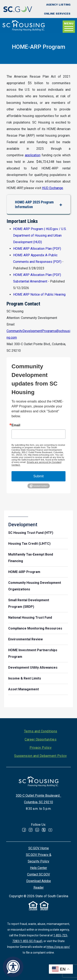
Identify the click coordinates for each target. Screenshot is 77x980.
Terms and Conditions (41, 731)
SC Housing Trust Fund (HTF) (31, 533)
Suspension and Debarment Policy (41, 756)
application (33, 155)
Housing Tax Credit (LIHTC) (29, 544)
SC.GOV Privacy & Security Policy (39, 858)
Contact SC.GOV (38, 874)
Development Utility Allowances (33, 668)
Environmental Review (25, 639)
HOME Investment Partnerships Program (33, 653)
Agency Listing (58, 5)
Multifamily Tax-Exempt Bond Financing (31, 558)
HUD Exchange (52, 188)
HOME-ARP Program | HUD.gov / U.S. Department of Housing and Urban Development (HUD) (40, 235)
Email (16, 425)
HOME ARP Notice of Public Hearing (39, 294)
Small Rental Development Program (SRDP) (29, 603)
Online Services (57, 14)
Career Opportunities (41, 739)
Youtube (50, 830)
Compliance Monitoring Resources (35, 628)
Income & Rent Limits (25, 678)
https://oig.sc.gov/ (58, 947)
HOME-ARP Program (24, 572)
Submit (39, 476)
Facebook (24, 830)
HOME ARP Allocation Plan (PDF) (37, 249)
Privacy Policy (41, 748)
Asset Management (24, 689)
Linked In (37, 830)
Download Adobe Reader (39, 884)
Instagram (31, 830)
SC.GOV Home (39, 848)
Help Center (38, 868)
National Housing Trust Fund (30, 618)
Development (23, 525)
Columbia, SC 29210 (38, 802)
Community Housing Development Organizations (35, 586)
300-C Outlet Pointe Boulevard (38, 796)
